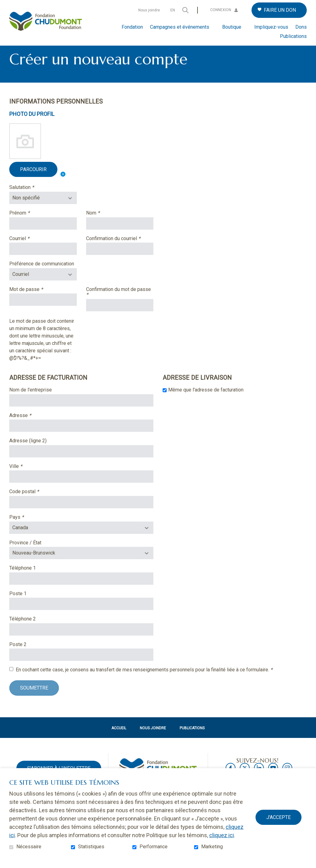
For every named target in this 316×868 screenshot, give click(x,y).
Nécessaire (29, 847)
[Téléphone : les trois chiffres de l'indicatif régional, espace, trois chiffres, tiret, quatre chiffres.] (81, 588)
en (173, 10)
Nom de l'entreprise (31, 400)
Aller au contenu (5, 5)
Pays (26, 527)
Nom (102, 223)
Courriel (29, 248)
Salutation (31, 198)
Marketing (212, 847)
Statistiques (91, 847)
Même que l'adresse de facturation (206, 400)
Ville (25, 476)
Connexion (221, 10)
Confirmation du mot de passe (118, 302)
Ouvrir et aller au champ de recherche (185, 10)
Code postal (34, 502)
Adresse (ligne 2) (28, 451)
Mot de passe (36, 299)
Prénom (29, 223)
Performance (154, 847)
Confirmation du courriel (120, 248)
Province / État (25, 553)
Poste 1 (18, 604)
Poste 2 (18, 654)
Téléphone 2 (23, 629)
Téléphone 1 (23, 578)
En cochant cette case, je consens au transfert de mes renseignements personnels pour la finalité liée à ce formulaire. (144, 680)
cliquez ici (222, 835)
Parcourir (33, 179)
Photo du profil (32, 124)
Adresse (30, 425)
